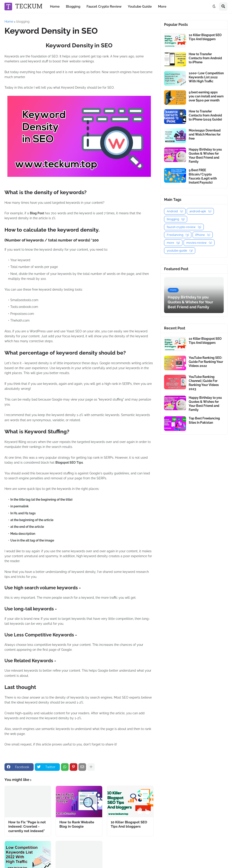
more (173, 243)
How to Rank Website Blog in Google (77, 824)
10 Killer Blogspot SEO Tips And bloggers (129, 824)
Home (9, 22)
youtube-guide (180, 251)
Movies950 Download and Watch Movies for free (205, 134)
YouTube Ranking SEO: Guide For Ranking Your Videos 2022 (206, 362)
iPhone (203, 235)
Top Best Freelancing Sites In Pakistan (204, 420)
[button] (214, 7)
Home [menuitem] (55, 7)
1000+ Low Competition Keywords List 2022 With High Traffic (206, 77)
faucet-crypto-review (184, 227)
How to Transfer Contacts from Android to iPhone (205, 58)
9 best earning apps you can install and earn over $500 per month (206, 96)
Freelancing (178, 235)
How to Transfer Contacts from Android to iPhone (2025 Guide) (205, 115)
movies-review (199, 243)
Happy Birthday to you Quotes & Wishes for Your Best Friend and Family (205, 156)
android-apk (200, 211)
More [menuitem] (162, 7)
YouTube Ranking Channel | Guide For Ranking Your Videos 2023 (204, 383)
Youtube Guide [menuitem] (140, 7)
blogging (23, 22)
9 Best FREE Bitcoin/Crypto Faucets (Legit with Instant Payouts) (203, 176)
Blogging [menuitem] (73, 7)
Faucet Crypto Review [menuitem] (104, 7)
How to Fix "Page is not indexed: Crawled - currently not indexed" (27, 827)
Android (175, 211)
